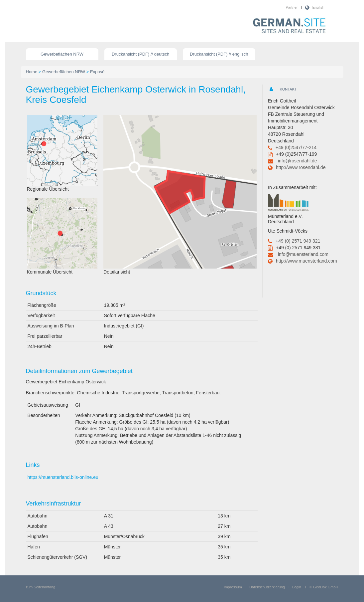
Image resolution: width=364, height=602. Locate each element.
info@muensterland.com (303, 254)
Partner (292, 7)
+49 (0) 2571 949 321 (298, 241)
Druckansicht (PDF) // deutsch (140, 54)
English (318, 7)
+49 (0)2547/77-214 (296, 147)
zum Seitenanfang (41, 587)
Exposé (97, 72)
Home (32, 72)
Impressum (233, 587)
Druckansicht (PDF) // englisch (219, 54)
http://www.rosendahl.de (301, 167)
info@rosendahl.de (298, 161)
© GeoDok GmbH (324, 587)
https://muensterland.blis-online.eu (63, 477)
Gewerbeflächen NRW (62, 54)
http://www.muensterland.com (306, 261)
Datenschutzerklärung (267, 587)
